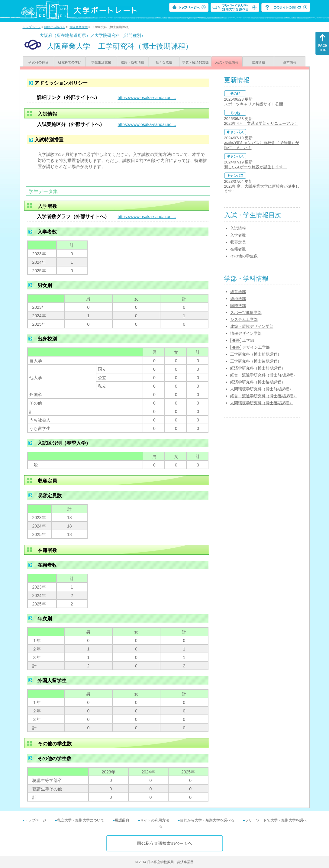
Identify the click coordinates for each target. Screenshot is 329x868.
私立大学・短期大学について (81, 820)
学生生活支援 (101, 62)
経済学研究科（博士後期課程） (258, 382)
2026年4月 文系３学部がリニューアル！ (261, 123)
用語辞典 (122, 820)
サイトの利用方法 (155, 820)
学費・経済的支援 (195, 62)
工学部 (248, 340)
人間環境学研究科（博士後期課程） (262, 403)
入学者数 (238, 235)
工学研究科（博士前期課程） (256, 354)
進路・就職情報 (132, 62)
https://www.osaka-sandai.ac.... (147, 98)
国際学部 (238, 306)
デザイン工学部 (256, 347)
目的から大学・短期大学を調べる (207, 820)
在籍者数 (238, 249)
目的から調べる (55, 27)
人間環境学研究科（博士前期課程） (262, 389)
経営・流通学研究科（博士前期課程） (264, 375)
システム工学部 (244, 319)
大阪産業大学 (79, 27)
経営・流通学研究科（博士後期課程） (264, 396)
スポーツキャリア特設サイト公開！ (256, 104)
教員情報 (258, 62)
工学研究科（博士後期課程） (256, 361)
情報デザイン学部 (246, 333)
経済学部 (238, 299)
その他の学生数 (244, 256)
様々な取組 (164, 62)
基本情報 (290, 62)
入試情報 (238, 228)
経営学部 (238, 292)
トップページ (32, 27)
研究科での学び (70, 62)
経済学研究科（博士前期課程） (258, 368)
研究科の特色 (38, 62)
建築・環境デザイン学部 (252, 326)
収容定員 (238, 242)
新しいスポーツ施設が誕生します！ (256, 167)
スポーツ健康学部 (246, 313)
